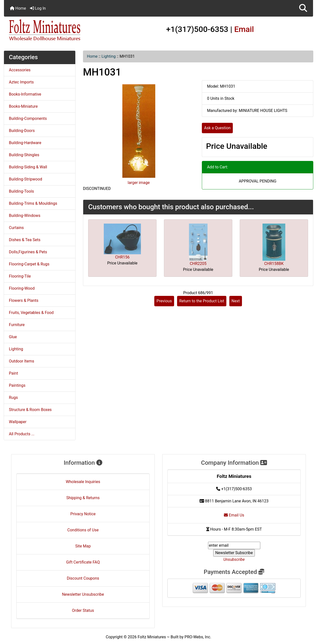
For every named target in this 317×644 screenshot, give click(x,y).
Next (236, 301)
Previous (164, 301)
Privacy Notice (83, 514)
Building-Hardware (25, 143)
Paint (13, 373)
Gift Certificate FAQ (83, 562)
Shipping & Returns (83, 498)
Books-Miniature (23, 106)
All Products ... (22, 434)
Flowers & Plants (24, 300)
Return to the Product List (202, 301)
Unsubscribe (234, 559)
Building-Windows (25, 216)
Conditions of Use (83, 530)
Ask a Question (217, 128)
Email (244, 29)
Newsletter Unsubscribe (83, 594)
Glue (13, 337)
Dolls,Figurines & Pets (28, 252)
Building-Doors (22, 131)
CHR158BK (274, 264)
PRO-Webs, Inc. (198, 637)
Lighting (109, 56)
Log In (38, 8)
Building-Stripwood (26, 179)
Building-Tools (21, 191)
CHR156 (122, 257)
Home (18, 8)
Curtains (16, 228)
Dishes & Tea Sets (25, 240)
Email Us (234, 515)
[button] (303, 8)
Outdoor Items (22, 361)
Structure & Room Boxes (30, 410)
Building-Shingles (24, 155)
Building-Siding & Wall (28, 167)
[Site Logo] (55, 30)
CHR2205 (198, 264)
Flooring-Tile (20, 276)
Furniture (17, 325)
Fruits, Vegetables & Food (31, 313)
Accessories (20, 70)
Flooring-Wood (22, 288)
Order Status (83, 610)
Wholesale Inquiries (83, 482)
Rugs (13, 398)
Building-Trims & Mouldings (33, 203)
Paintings (17, 385)
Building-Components (28, 118)
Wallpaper (18, 422)
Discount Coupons (83, 578)
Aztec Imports (21, 82)
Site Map (83, 546)
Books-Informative (25, 94)
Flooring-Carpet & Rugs (29, 264)
